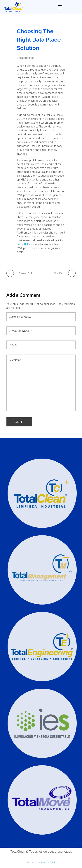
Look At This (24, 244)
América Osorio (48, 862)
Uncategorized (26, 58)
